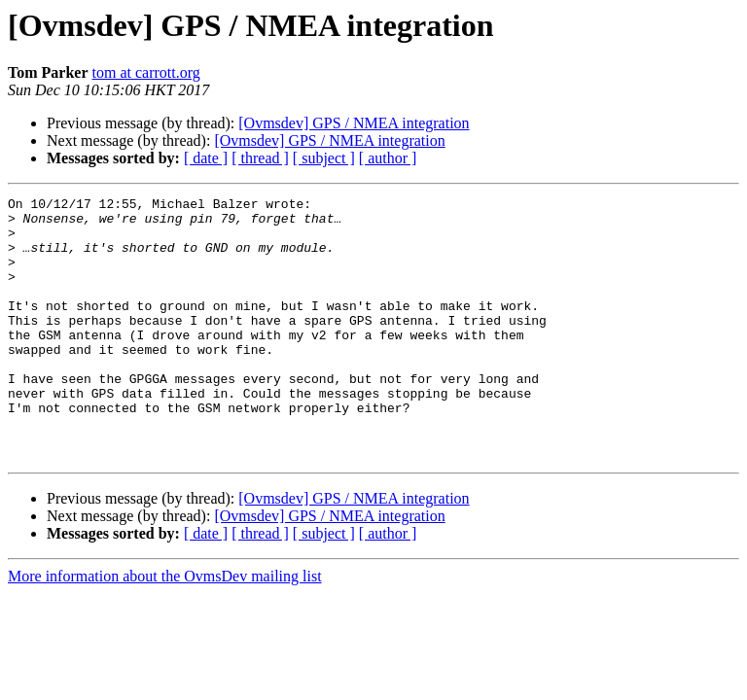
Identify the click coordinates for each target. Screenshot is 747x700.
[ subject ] (324, 158)
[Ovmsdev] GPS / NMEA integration (354, 123)
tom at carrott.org (146, 72)
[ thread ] (260, 158)
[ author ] (388, 158)
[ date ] (206, 158)
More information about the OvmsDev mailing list (165, 629)
